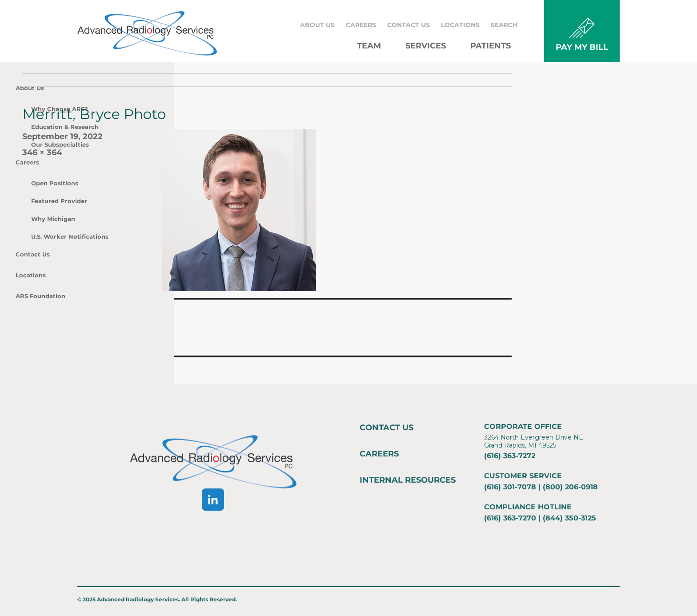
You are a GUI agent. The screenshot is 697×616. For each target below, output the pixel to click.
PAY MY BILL (582, 47)
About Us (317, 25)
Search (504, 25)
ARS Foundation (40, 296)
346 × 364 (42, 152)
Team (369, 46)
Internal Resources (408, 480)
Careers (361, 25)
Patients (491, 46)
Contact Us (409, 25)
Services (426, 46)
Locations (460, 25)
